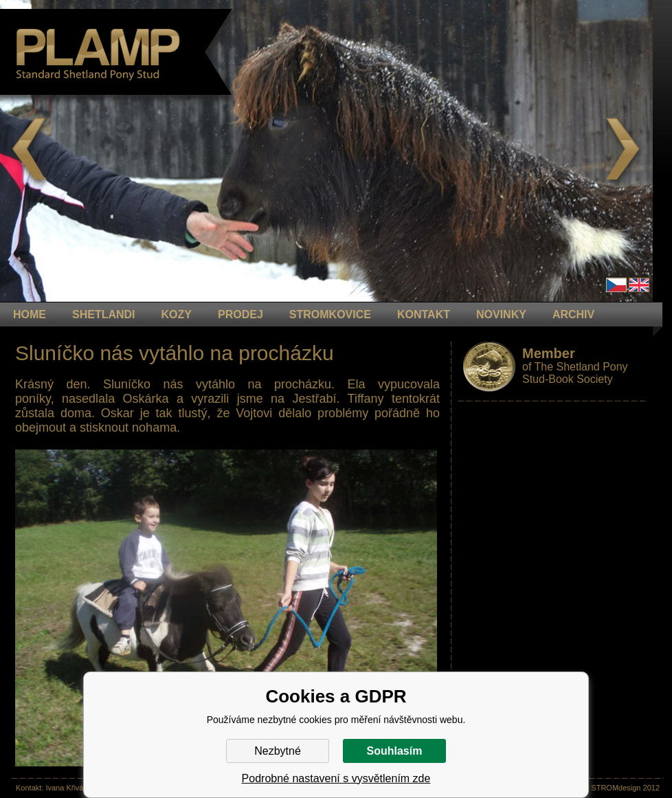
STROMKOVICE (330, 314)
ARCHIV (573, 314)
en (639, 285)
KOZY (177, 314)
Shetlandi (104, 314)
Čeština (616, 285)
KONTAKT (424, 314)
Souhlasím (395, 751)
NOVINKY (501, 314)
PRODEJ (240, 314)
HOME (30, 314)
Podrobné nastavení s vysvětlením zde (336, 778)
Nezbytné (278, 751)
